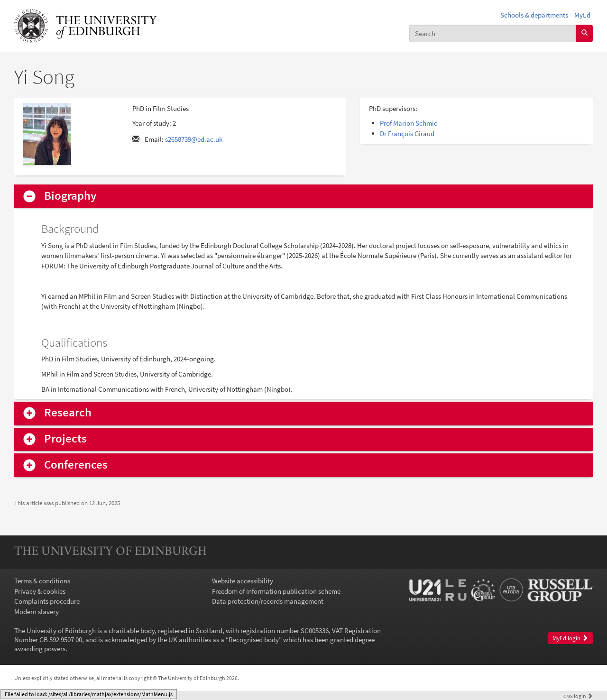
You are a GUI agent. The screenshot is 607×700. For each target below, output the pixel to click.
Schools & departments (534, 15)
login (578, 696)
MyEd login (570, 638)
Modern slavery (37, 612)
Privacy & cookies (40, 591)
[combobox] (493, 33)
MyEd (582, 15)
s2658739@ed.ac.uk (194, 139)
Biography (70, 196)
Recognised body (254, 640)
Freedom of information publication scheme (276, 591)
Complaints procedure (47, 601)
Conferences (76, 465)
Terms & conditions (42, 581)
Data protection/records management (268, 601)
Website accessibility (243, 581)
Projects (65, 439)
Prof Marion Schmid (409, 123)
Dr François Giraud (407, 134)
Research (68, 413)
